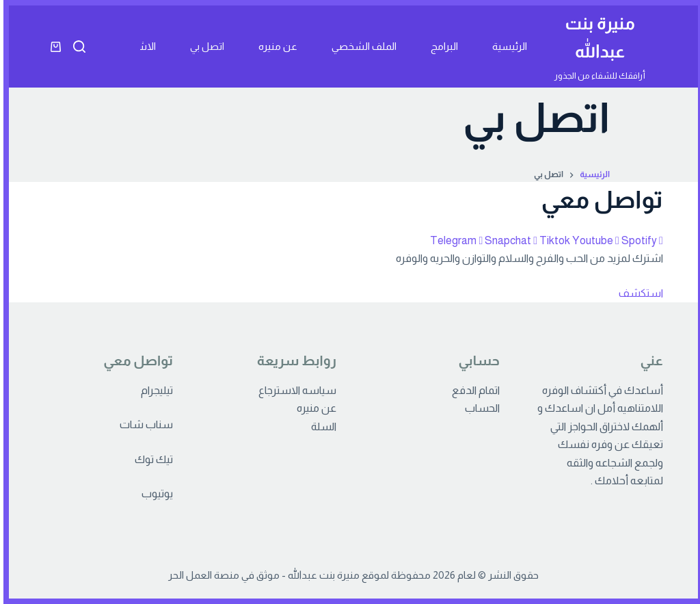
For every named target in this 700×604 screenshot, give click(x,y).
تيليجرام (153, 390)
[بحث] (76, 47)
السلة (320, 426)
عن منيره (274, 46)
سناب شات (143, 424)
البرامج (441, 46)
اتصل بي (204, 46)
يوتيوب (154, 494)
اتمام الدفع (472, 390)
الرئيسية (506, 46)
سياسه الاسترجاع (294, 390)
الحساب (479, 408)
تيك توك (150, 459)
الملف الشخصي (361, 46)
